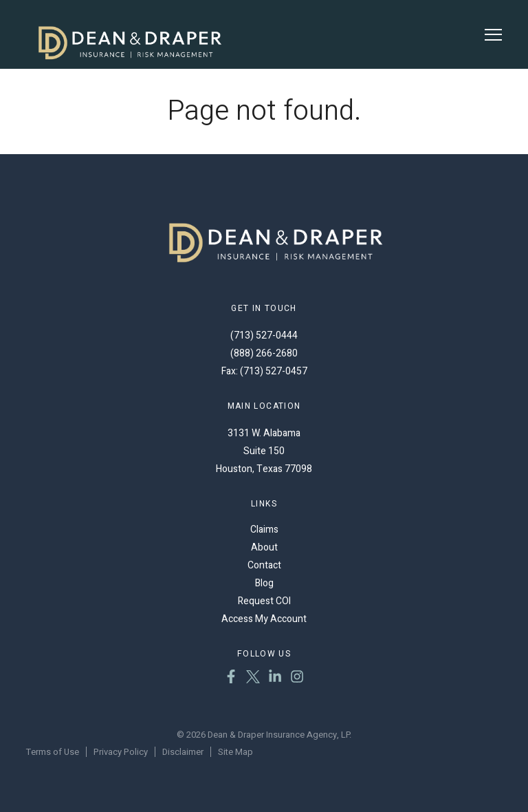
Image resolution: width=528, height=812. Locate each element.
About (264, 547)
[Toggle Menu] (493, 35)
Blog (264, 583)
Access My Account (264, 619)
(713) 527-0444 (264, 335)
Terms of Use (53, 752)
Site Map (235, 752)
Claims (264, 530)
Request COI (264, 601)
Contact (264, 565)
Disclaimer (183, 752)
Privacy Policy (121, 752)
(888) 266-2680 (264, 353)
